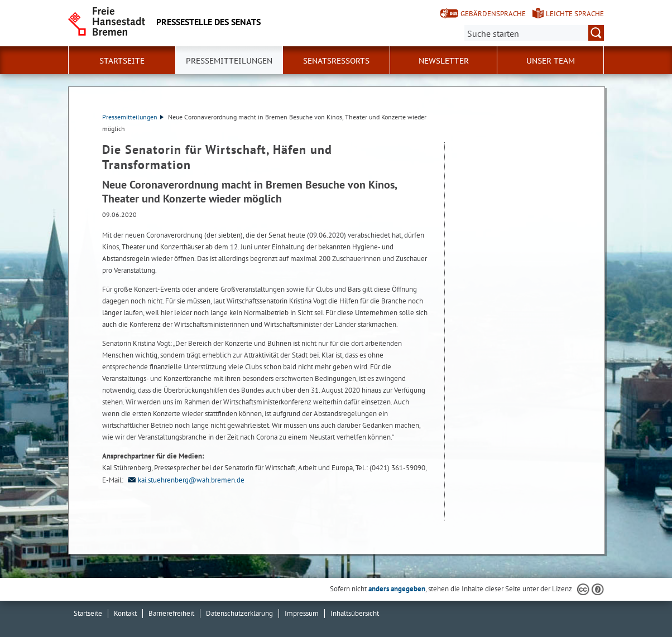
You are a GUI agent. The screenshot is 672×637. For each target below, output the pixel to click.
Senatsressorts (336, 61)
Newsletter (444, 61)
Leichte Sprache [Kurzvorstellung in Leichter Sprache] (575, 14)
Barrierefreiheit (171, 613)
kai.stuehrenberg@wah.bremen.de (185, 480)
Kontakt (125, 613)
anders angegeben (397, 589)
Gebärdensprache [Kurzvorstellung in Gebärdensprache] (493, 14)
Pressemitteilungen (133, 117)
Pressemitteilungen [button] (229, 61)
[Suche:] (534, 33)
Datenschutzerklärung (239, 613)
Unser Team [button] (551, 61)
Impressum (302, 613)
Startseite (122, 61)
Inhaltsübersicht (355, 613)
